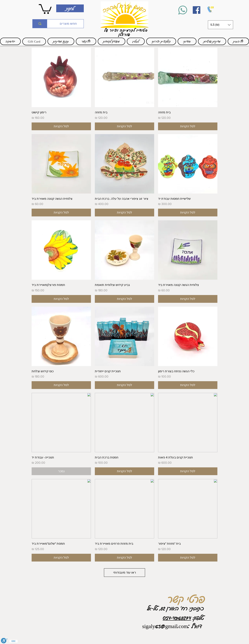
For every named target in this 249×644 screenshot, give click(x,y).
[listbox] (220, 25)
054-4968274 (177, 618)
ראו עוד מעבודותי (125, 572)
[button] (220, 25)
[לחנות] (70, 8)
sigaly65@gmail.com (165, 626)
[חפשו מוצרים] (68, 24)
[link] (45, 8)
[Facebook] (197, 10)
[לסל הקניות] (188, 126)
